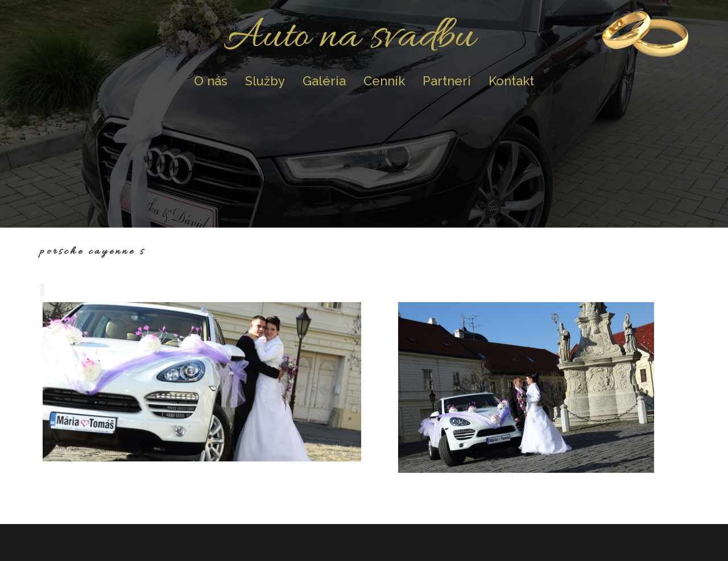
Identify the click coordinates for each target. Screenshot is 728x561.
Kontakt (511, 81)
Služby (265, 81)
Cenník (384, 81)
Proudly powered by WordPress (104, 542)
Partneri (447, 81)
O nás (211, 81)
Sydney (223, 542)
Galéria (324, 81)
